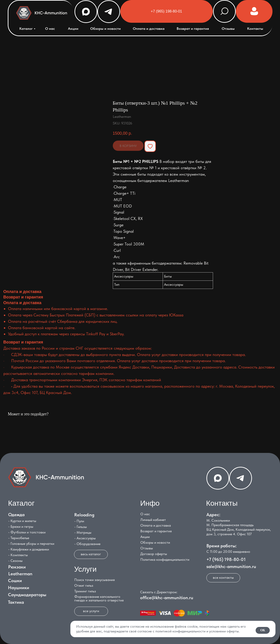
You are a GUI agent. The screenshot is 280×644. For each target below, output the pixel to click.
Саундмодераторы (26, 595)
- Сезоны (14, 561)
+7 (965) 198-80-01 (225, 559)
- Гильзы (79, 527)
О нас (49, 29)
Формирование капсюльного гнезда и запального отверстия (98, 598)
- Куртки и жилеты (21, 521)
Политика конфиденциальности (163, 559)
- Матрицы (81, 532)
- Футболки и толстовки (26, 532)
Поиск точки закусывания (93, 580)
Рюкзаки (16, 567)
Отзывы (227, 29)
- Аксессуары (84, 538)
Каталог (25, 29)
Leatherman (19, 574)
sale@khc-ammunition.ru (230, 566)
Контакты (254, 29)
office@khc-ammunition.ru (165, 598)
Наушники (17, 588)
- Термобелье (17, 538)
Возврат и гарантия (191, 29)
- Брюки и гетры (19, 527)
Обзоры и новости (104, 29)
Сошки (14, 581)
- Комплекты (17, 555)
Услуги (84, 569)
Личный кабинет (152, 520)
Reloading (83, 515)
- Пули (78, 521)
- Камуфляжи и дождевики (27, 549)
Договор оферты (152, 554)
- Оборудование (86, 544)
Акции (72, 29)
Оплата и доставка (147, 29)
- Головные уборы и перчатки (30, 544)
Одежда (15, 515)
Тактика (15, 602)
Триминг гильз (84, 591)
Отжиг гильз (82, 585)
